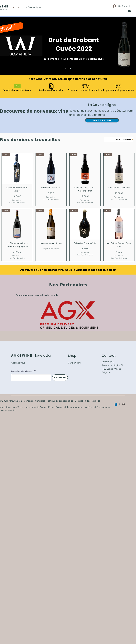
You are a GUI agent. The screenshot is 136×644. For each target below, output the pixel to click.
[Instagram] (124, 404)
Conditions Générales (34, 401)
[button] (129, 11)
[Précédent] (15, 46)
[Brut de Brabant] (66, 68)
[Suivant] (121, 46)
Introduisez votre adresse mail (23, 371)
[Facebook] (120, 404)
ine (5, 6)
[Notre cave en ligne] (118, 139)
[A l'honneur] (68, 68)
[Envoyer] (60, 378)
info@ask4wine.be (93, 59)
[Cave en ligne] (70, 68)
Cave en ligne (75, 363)
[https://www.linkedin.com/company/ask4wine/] (116, 404)
